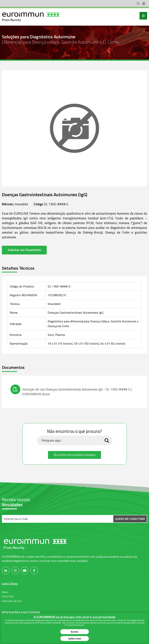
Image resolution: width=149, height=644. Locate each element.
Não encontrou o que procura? (74, 431)
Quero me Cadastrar (130, 519)
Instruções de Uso (12, 601)
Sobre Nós (8, 596)
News (5, 592)
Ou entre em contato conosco (74, 455)
